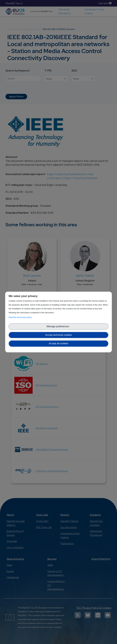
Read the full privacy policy (21, 317)
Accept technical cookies (58, 335)
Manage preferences (58, 326)
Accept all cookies (58, 343)
